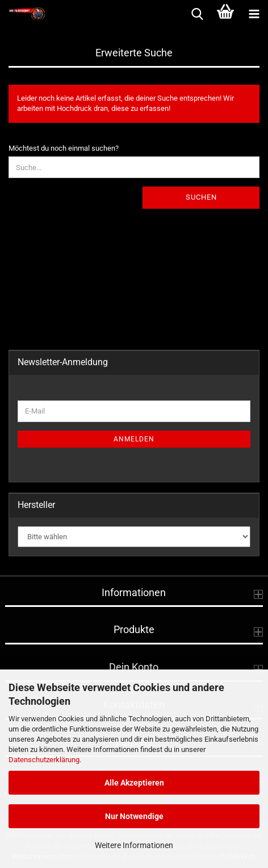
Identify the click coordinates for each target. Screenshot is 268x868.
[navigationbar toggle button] (254, 14)
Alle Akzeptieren (134, 783)
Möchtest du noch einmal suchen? (64, 148)
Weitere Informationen (134, 845)
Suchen (201, 197)
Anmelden (134, 439)
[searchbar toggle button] (197, 14)
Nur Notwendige (134, 816)
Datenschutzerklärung (44, 760)
